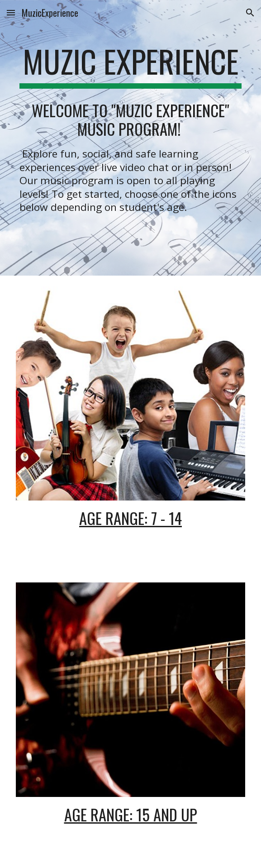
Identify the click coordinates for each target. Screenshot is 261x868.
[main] (130, 66)
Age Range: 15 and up (131, 814)
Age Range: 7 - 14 (130, 518)
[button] (11, 12)
